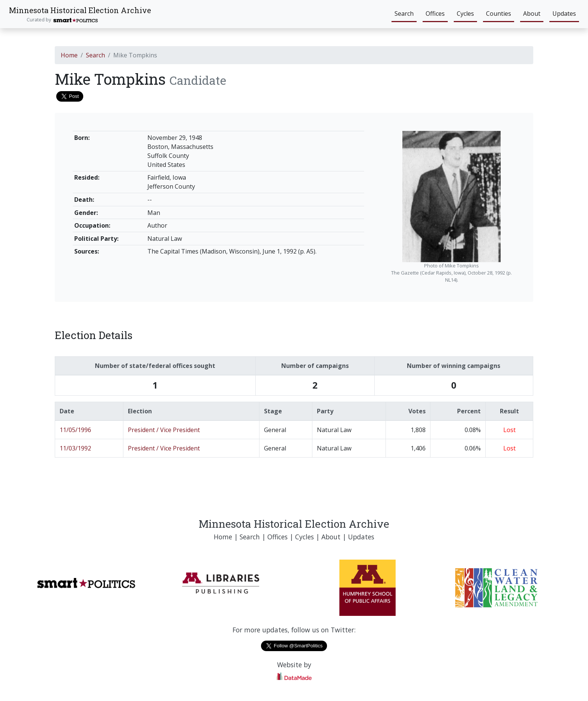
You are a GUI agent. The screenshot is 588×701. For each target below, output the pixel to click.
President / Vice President (164, 430)
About (532, 14)
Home (69, 55)
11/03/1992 (75, 448)
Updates (564, 14)
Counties (499, 14)
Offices (435, 14)
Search (404, 14)
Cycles (465, 14)
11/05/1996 (75, 430)
